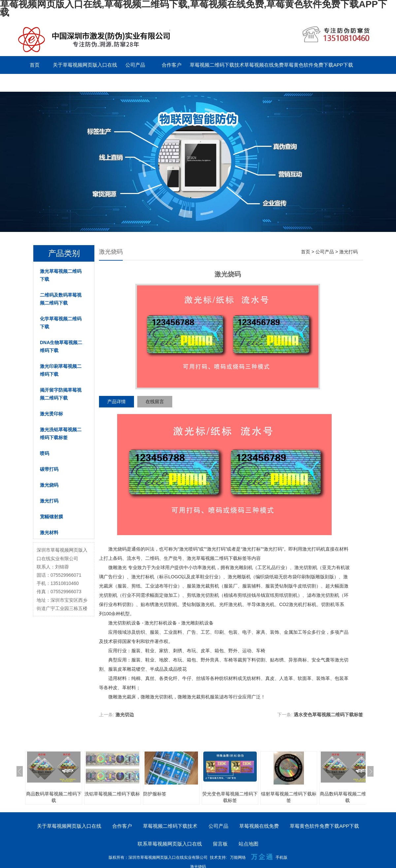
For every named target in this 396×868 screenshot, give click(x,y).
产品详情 (116, 402)
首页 (35, 65)
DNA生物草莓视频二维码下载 (61, 346)
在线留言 (155, 402)
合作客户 (172, 65)
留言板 (99, 83)
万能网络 (238, 857)
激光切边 (125, 715)
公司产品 (135, 65)
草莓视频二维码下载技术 (217, 65)
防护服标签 (155, 794)
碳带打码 (49, 469)
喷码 (45, 453)
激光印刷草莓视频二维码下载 (61, 370)
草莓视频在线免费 (264, 65)
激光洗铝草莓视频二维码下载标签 (61, 434)
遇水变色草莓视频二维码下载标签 (328, 715)
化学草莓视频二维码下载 (61, 323)
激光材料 (49, 532)
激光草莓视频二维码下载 (61, 275)
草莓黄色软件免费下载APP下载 (318, 65)
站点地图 (248, 844)
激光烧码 (49, 485)
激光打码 (49, 501)
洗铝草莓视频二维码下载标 (112, 794)
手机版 (281, 857)
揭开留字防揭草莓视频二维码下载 (61, 394)
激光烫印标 (51, 414)
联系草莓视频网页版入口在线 (49, 83)
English (135, 83)
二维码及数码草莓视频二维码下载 (61, 299)
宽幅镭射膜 (51, 517)
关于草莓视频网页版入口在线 (85, 65)
